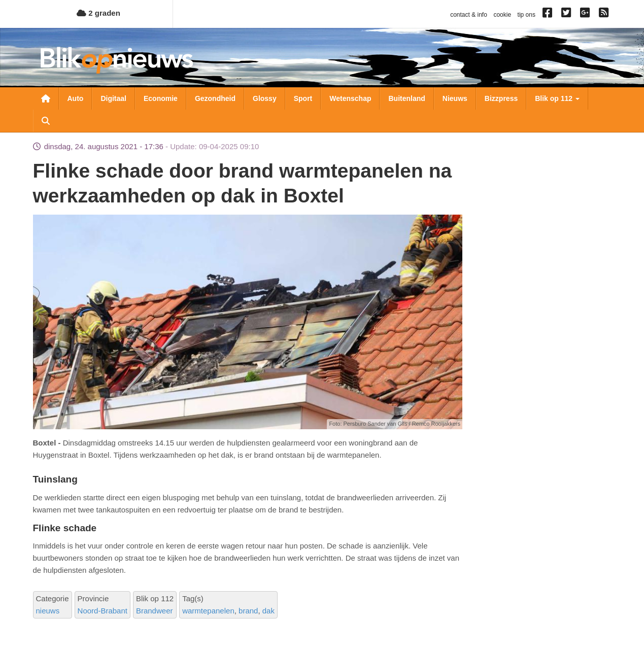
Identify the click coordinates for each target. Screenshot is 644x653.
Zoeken (46, 121)
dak (268, 611)
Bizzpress (501, 98)
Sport (303, 98)
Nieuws (455, 98)
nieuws (48, 611)
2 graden (98, 13)
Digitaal (113, 98)
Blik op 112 (557, 98)
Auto (76, 98)
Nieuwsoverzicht (46, 98)
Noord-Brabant (103, 611)
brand (248, 611)
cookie (502, 15)
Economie (161, 98)
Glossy (265, 98)
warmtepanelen (208, 611)
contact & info (469, 15)
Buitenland (406, 98)
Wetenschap (350, 98)
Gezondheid (215, 98)
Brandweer (155, 611)
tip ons (527, 15)
